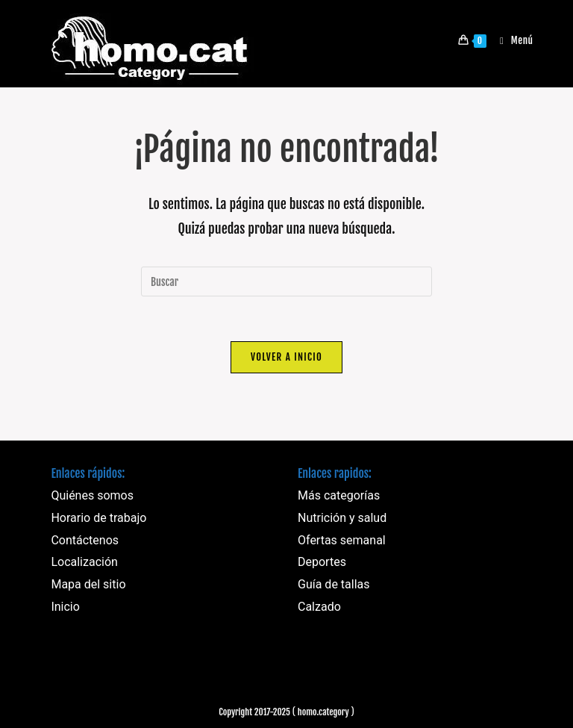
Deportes (322, 562)
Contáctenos (85, 540)
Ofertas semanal (342, 540)
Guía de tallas (334, 584)
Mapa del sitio (88, 584)
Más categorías (339, 495)
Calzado (319, 607)
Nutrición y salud (342, 518)
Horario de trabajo (98, 518)
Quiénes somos (92, 495)
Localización (84, 562)
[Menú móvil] (511, 40)
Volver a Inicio (286, 357)
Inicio (65, 607)
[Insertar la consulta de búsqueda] (286, 281)
